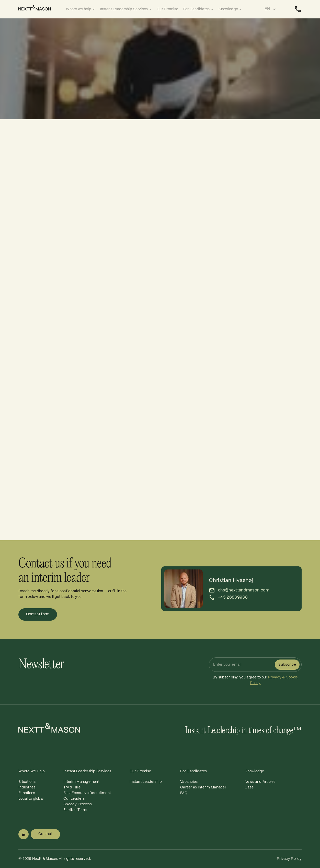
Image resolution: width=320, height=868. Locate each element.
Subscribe (287, 665)
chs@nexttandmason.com (244, 590)
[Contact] (298, 9)
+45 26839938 (233, 597)
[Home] (41, 8)
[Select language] (270, 9)
